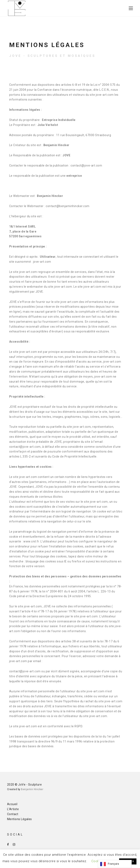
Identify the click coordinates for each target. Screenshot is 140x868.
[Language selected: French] (115, 864)
